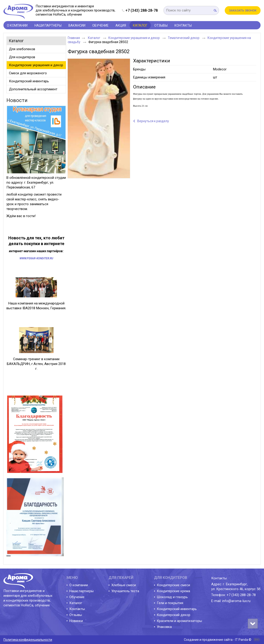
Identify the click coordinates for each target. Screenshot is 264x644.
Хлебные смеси (124, 585)
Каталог (140, 25)
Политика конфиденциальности (28, 640)
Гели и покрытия (170, 603)
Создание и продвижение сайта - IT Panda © (218, 640)
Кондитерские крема (173, 591)
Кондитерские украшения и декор (134, 38)
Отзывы (76, 615)
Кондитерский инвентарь (177, 609)
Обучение (77, 597)
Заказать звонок (243, 10)
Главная (74, 38)
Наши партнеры (81, 591)
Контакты (77, 609)
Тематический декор (184, 38)
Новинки (76, 621)
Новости (17, 100)
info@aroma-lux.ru (236, 601)
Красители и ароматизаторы (179, 621)
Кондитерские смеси (173, 585)
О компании (79, 585)
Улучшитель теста (125, 591)
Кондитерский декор (174, 615)
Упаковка (164, 627)
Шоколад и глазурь (172, 597)
